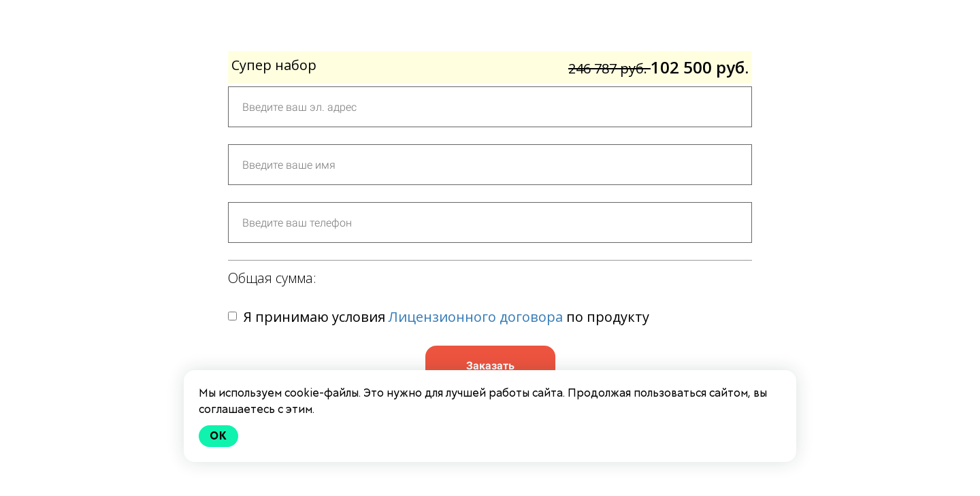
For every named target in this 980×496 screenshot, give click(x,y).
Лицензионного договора (476, 317)
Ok (218, 436)
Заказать (490, 366)
